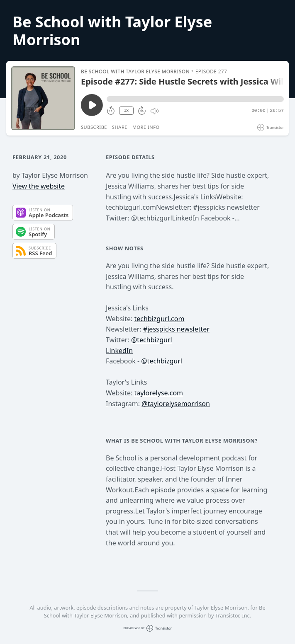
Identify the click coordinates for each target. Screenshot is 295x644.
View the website (39, 186)
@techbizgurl (152, 340)
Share (120, 127)
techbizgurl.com (159, 319)
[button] (195, 99)
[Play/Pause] (43, 98)
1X (126, 111)
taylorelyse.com (158, 393)
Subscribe (94, 127)
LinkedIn (119, 351)
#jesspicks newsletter (176, 329)
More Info (146, 127)
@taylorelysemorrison (176, 404)
